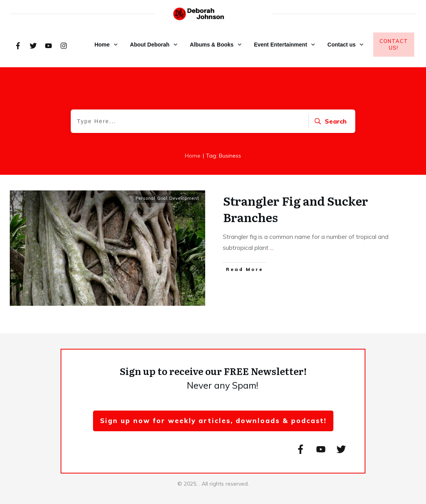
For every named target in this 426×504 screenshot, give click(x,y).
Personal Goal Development (167, 198)
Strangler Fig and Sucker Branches (296, 209)
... (272, 248)
